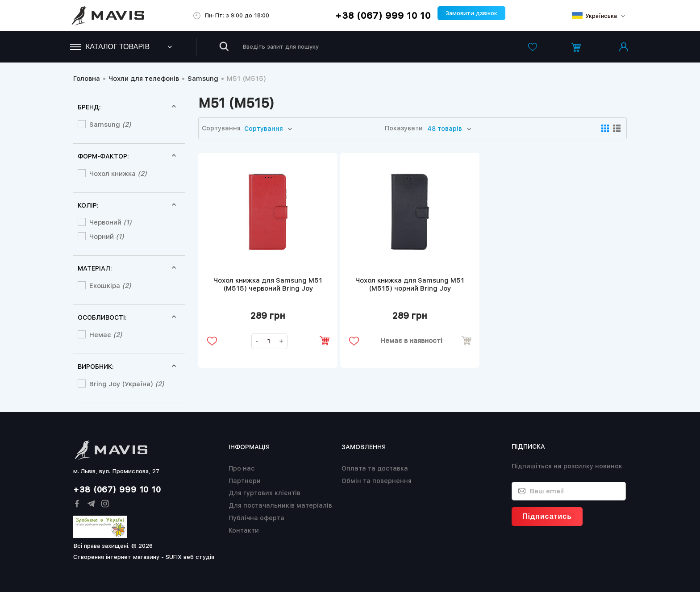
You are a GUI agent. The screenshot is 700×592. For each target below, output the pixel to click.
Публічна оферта (256, 518)
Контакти (244, 530)
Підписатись (547, 516)
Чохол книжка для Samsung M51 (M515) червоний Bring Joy (268, 284)
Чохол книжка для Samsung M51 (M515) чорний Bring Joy (410, 284)
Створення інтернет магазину (116, 557)
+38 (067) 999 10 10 (383, 16)
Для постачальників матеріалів (280, 505)
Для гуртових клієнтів (265, 493)
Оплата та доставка (375, 468)
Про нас (242, 468)
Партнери (245, 481)
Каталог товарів (110, 47)
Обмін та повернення (377, 481)
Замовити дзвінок (471, 13)
